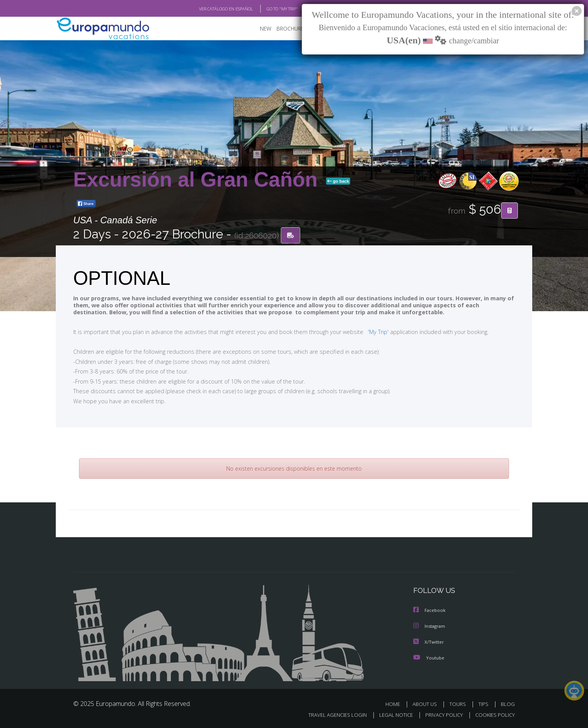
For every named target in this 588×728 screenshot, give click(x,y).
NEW (258, 29)
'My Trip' (364, 332)
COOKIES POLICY (493, 715)
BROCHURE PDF (290, 29)
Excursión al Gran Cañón (198, 180)
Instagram (430, 627)
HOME (396, 704)
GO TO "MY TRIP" (270, 9)
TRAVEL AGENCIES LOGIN (330, 715)
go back (338, 182)
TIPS (484, 704)
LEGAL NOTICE (391, 715)
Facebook (430, 611)
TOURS (459, 704)
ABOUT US (427, 704)
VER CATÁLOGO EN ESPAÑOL (208, 9)
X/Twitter (429, 642)
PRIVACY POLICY (441, 715)
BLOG (508, 704)
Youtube (429, 658)
